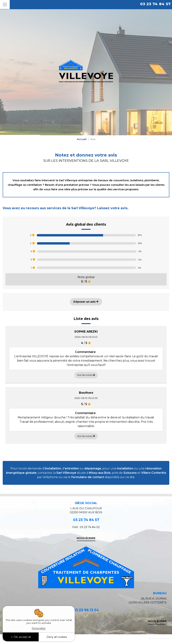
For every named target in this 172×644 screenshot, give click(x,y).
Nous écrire (86, 538)
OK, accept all (21, 637)
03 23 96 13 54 (86, 610)
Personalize (39, 628)
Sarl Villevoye (66, 473)
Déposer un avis (86, 302)
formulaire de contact (88, 477)
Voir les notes (86, 375)
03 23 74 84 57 (155, 4)
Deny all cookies (57, 637)
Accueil (82, 139)
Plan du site (152, 638)
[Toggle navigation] (5, 5)
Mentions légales (163, 638)
